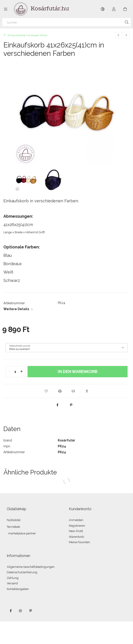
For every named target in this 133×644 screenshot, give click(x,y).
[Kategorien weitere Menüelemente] (6, 9)
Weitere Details (16, 309)
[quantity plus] (22, 372)
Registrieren (77, 526)
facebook (11, 611)
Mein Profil (76, 531)
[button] (46, 391)
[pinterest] (71, 405)
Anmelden (76, 520)
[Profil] (114, 9)
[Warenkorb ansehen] (125, 9)
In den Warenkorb (78, 372)
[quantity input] (15, 372)
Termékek (13, 527)
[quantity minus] (9, 372)
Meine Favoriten (79, 542)
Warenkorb (76, 537)
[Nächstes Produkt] (126, 35)
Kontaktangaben (18, 589)
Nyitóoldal (14, 520)
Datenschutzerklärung (22, 572)
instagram (21, 611)
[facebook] (58, 405)
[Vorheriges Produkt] (118, 35)
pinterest (30, 611)
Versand (12, 583)
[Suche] (127, 22)
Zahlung (13, 578)
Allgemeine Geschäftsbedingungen (31, 567)
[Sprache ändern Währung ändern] (103, 9)
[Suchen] (66, 22)
